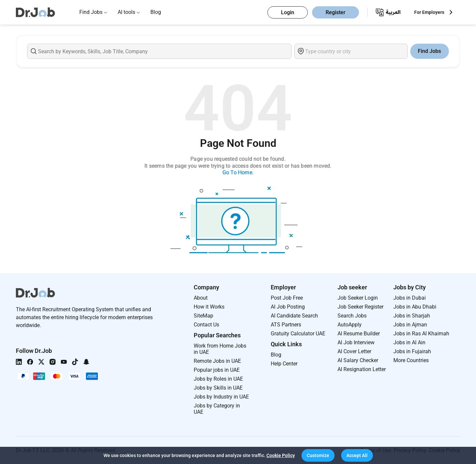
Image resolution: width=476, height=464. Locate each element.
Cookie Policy (281, 455)
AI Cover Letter (354, 351)
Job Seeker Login (358, 298)
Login (288, 12)
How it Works (209, 307)
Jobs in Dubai (410, 298)
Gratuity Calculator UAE (298, 334)
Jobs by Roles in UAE (218, 379)
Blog (156, 12)
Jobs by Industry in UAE (221, 397)
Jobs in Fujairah (412, 351)
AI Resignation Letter (362, 369)
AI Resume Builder (359, 334)
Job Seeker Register (360, 307)
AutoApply (350, 325)
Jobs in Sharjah (412, 316)
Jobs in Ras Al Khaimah (421, 334)
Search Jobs (352, 316)
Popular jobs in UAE (217, 370)
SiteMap (203, 316)
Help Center (284, 364)
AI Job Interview (356, 342)
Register (336, 12)
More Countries (411, 360)
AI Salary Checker (358, 360)
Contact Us (206, 325)
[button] (318, 455)
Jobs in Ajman (410, 325)
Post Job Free (287, 298)
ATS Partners (286, 325)
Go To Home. (238, 172)
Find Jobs (91, 12)
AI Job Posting (288, 307)
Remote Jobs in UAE (217, 361)
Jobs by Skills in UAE (218, 388)
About (201, 298)
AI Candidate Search (294, 316)
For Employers (429, 12)
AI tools (126, 12)
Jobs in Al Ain (409, 342)
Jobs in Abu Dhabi (415, 307)
